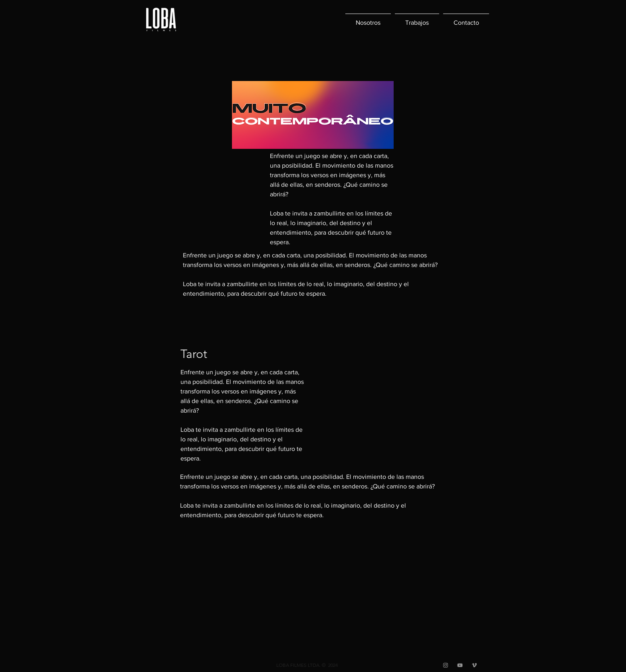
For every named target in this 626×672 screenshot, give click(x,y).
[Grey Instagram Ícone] (446, 665)
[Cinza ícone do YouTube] (460, 665)
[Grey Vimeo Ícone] (474, 665)
